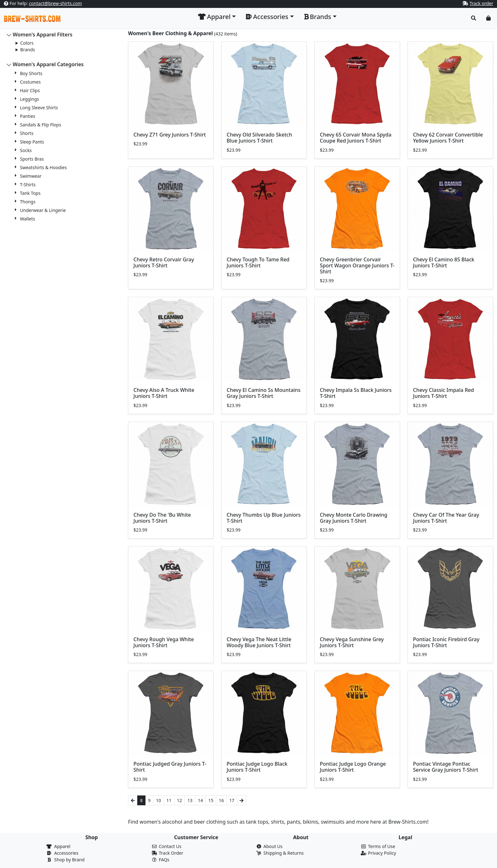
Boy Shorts (31, 73)
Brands (28, 50)
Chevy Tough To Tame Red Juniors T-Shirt (258, 262)
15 (211, 800)
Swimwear (31, 176)
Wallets (27, 219)
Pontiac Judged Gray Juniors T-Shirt (170, 767)
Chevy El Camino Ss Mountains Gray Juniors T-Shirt (264, 393)
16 (221, 800)
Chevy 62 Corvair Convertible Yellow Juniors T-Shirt (448, 138)
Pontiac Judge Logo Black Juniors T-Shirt (257, 767)
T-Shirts (28, 185)
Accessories (66, 853)
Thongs (28, 202)
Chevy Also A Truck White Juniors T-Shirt (164, 393)
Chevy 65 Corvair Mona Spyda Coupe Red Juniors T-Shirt (356, 138)
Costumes (30, 82)
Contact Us (170, 846)
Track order (481, 3)
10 (158, 800)
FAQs (164, 860)
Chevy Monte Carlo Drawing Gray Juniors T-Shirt (354, 518)
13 (190, 800)
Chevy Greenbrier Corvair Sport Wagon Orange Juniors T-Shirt (357, 265)
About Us (273, 846)
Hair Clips (30, 90)
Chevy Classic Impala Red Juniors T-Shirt (443, 393)
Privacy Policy (382, 853)
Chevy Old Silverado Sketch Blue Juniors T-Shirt (259, 138)
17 (232, 800)
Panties (28, 116)
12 (179, 800)
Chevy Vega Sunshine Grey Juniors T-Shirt (352, 642)
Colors (27, 43)
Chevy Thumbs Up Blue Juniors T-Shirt (264, 518)
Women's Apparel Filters (42, 35)
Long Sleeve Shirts (39, 108)
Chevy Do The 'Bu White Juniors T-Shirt (162, 518)
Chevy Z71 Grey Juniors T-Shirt (170, 135)
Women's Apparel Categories (48, 64)
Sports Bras (32, 159)
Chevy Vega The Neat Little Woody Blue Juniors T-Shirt (259, 642)
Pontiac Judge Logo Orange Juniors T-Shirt (353, 767)
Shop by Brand (69, 860)
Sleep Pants (32, 142)
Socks (26, 150)
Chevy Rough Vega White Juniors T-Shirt (164, 642)
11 (169, 800)
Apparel (62, 846)
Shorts (27, 133)
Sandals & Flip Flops (41, 125)
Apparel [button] (214, 17)
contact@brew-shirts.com (55, 3)
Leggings (29, 99)
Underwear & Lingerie (43, 210)
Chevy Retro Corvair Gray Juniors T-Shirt (164, 262)
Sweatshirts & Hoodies (43, 167)
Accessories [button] (267, 17)
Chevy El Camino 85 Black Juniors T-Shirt (444, 262)
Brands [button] (318, 17)
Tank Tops (30, 193)
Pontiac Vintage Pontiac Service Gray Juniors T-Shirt (446, 767)
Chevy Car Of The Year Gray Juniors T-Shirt (446, 518)
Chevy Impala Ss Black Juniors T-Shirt (356, 393)
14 (200, 800)
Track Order (171, 853)
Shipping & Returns (284, 853)
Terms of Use (382, 846)
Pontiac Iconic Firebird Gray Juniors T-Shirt (446, 642)
